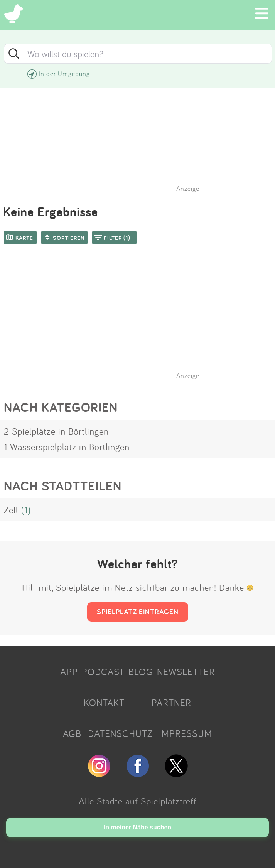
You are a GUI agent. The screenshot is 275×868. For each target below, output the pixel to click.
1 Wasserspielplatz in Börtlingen (67, 447)
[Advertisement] (142, 322)
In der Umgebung (64, 73)
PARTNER (171, 703)
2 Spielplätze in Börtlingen (56, 431)
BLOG (141, 672)
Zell (11, 510)
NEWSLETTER (186, 672)
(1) (26, 510)
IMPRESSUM (186, 733)
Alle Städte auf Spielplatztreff (138, 801)
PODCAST (103, 672)
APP (69, 672)
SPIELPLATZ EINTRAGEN (138, 612)
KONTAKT (104, 703)
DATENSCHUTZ (120, 733)
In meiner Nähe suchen (137, 827)
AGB (72, 733)
